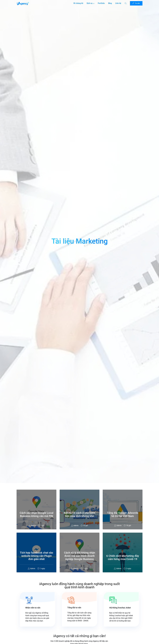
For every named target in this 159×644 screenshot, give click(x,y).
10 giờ (84, 526)
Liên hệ (118, 4)
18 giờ (127, 526)
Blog (110, 4)
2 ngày (127, 569)
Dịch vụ (89, 4)
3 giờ (41, 526)
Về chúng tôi (77, 4)
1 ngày (41, 569)
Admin (32, 526)
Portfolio (100, 4)
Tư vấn (136, 3)
